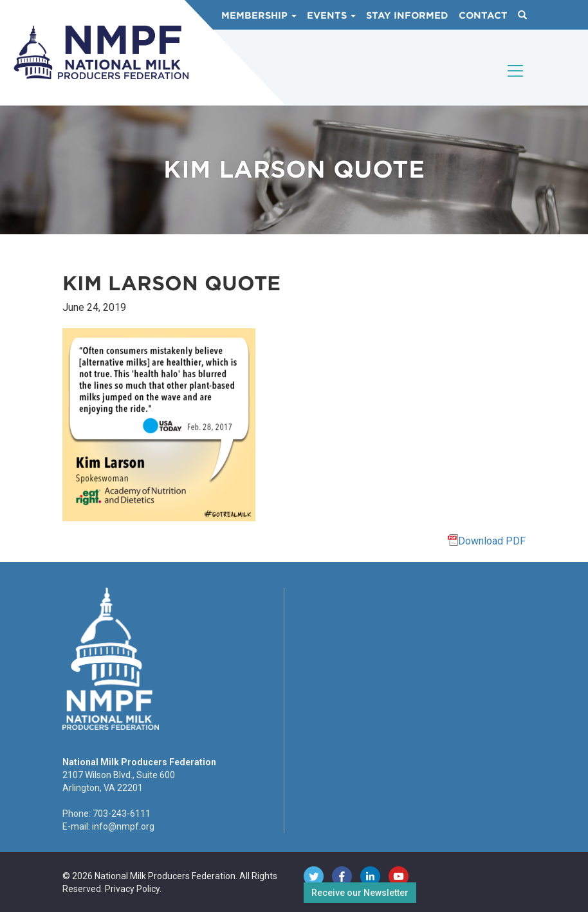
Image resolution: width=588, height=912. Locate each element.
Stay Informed (407, 15)
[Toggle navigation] (516, 82)
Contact (483, 15)
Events (331, 15)
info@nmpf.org (123, 826)
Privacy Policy (132, 889)
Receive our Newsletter (360, 893)
